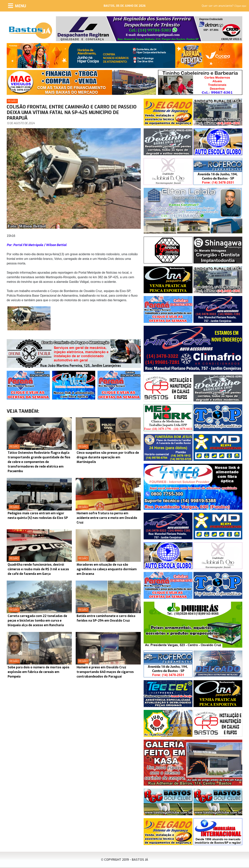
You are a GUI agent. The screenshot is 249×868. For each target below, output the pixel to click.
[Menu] (17, 6)
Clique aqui (240, 6)
